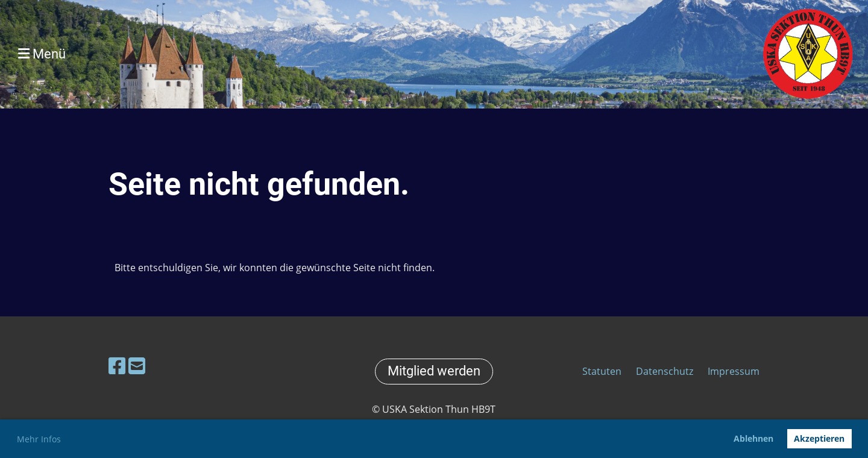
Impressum (734, 371)
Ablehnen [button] (753, 438)
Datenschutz (665, 371)
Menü (42, 54)
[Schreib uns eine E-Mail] (137, 365)
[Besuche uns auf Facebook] (117, 365)
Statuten (603, 371)
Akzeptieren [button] (819, 438)
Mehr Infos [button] (39, 439)
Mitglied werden (434, 371)
